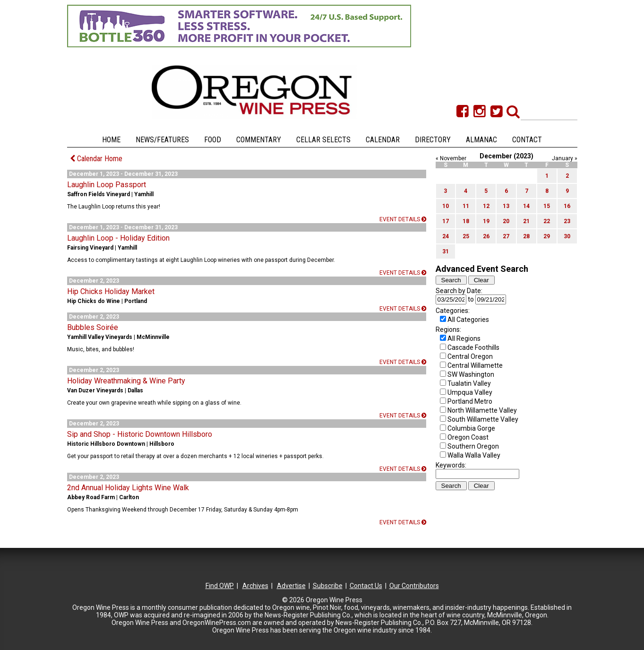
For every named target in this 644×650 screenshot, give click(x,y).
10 (446, 206)
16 (567, 206)
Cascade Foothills (473, 347)
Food (213, 140)
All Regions (464, 338)
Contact (527, 140)
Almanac (481, 140)
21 (526, 221)
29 (547, 236)
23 (567, 221)
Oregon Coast (468, 437)
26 (486, 236)
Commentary (259, 140)
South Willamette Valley (483, 419)
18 (466, 221)
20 (506, 221)
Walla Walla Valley (474, 455)
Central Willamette (475, 365)
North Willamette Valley (482, 410)
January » (565, 158)
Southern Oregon (473, 446)
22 (547, 221)
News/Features (162, 140)
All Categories (468, 320)
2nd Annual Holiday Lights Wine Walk (128, 488)
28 (526, 236)
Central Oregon (470, 356)
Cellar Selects (323, 140)
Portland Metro (470, 401)
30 (567, 236)
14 (526, 206)
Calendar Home (96, 159)
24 (446, 236)
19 (486, 221)
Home (111, 140)
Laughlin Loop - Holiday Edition (118, 238)
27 (506, 236)
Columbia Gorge (471, 428)
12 (486, 206)
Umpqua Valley (470, 392)
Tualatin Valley (469, 383)
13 (506, 206)
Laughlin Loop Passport (107, 185)
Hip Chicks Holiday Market (111, 291)
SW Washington (471, 374)
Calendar (383, 140)
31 (446, 251)
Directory (433, 140)
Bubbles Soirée (93, 327)
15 (547, 206)
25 (466, 236)
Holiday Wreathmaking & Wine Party (126, 381)
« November (451, 158)
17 (446, 221)
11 (466, 206)
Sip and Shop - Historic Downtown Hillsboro (140, 434)
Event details (403, 219)
